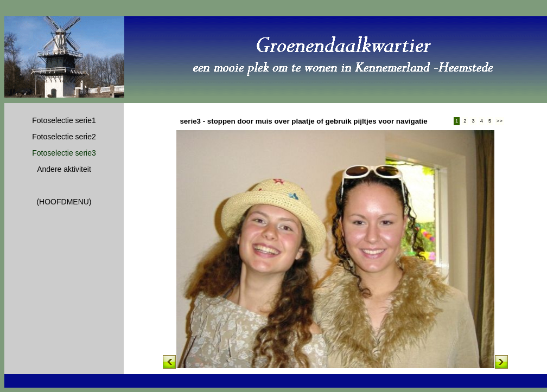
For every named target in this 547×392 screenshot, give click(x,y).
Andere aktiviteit (64, 169)
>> (500, 121)
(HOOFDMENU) (64, 202)
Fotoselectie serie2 (64, 137)
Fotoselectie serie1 (64, 120)
